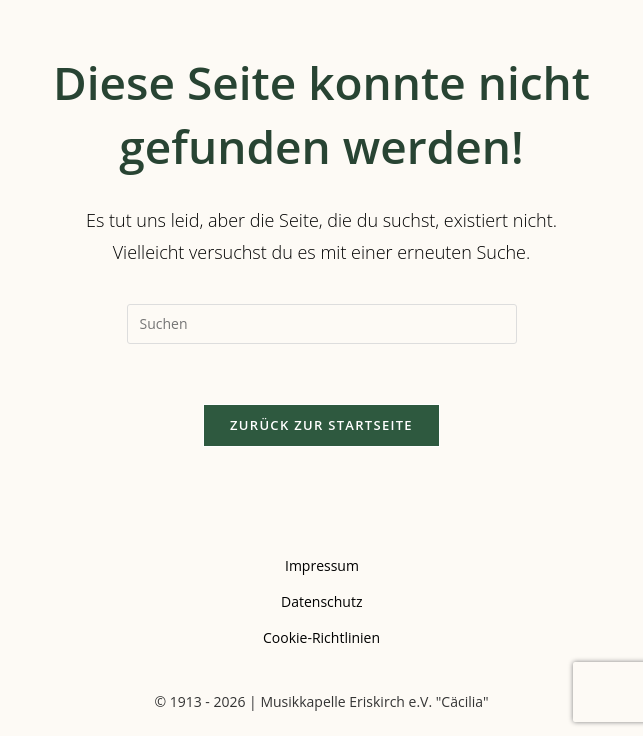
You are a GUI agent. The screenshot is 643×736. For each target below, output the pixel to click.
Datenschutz (321, 601)
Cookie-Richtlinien (321, 637)
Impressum (322, 565)
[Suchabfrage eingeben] (322, 324)
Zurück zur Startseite (321, 425)
